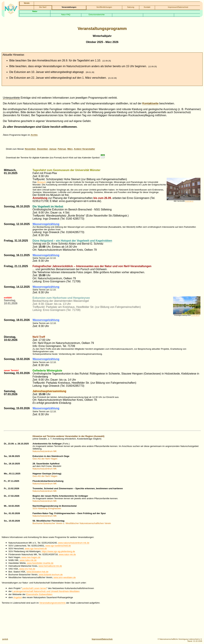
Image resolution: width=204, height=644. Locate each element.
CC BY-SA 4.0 (189, 201)
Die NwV (43, 7)
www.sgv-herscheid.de (36, 549)
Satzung (131, 7)
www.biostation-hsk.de (37, 572)
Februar (62, 149)
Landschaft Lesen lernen (34, 588)
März (70, 149)
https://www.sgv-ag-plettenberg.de (58, 551)
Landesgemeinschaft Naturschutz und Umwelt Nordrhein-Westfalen (46, 591)
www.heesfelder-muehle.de (40, 563)
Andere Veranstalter (85, 149)
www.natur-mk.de (67, 554)
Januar (53, 149)
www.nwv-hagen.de (31, 557)
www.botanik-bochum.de (51, 575)
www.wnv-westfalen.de (65, 577)
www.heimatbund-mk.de (50, 566)
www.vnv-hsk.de (27, 569)
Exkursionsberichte (97, 15)
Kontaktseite (150, 103)
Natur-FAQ (66, 15)
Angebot (18, 597)
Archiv (34, 135)
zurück (5, 639)
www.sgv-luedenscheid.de (58, 546)
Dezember (42, 149)
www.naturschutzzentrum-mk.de (74, 543)
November (30, 149)
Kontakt (147, 7)
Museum (41, 182)
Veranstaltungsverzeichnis (52, 603)
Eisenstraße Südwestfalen (39, 594)
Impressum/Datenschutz (178, 7)
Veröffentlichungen (104, 7)
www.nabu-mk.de (28, 560)
